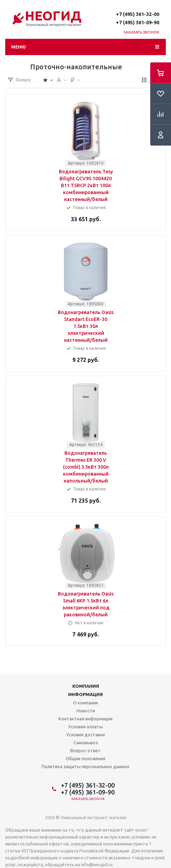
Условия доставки (85, 735)
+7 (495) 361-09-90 (138, 23)
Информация (85, 694)
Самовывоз (86, 743)
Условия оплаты (85, 727)
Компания (86, 686)
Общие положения (85, 758)
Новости (86, 711)
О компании (85, 703)
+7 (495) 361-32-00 (138, 14)
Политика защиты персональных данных (85, 766)
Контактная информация (85, 719)
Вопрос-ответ (85, 750)
